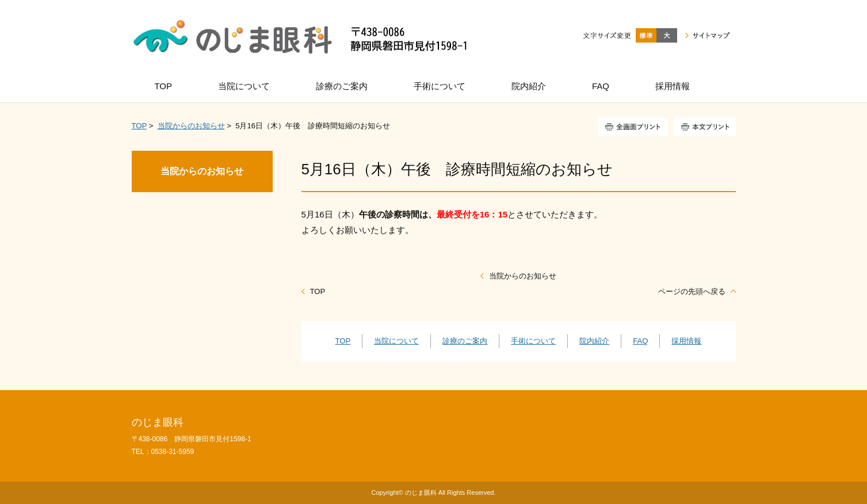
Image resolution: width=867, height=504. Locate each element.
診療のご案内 (465, 341)
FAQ (640, 341)
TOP (139, 126)
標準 (646, 35)
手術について (533, 341)
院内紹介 (594, 341)
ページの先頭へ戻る (692, 291)
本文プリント (705, 127)
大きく (667, 35)
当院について (396, 341)
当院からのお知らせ (191, 126)
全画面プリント (633, 127)
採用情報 (686, 341)
